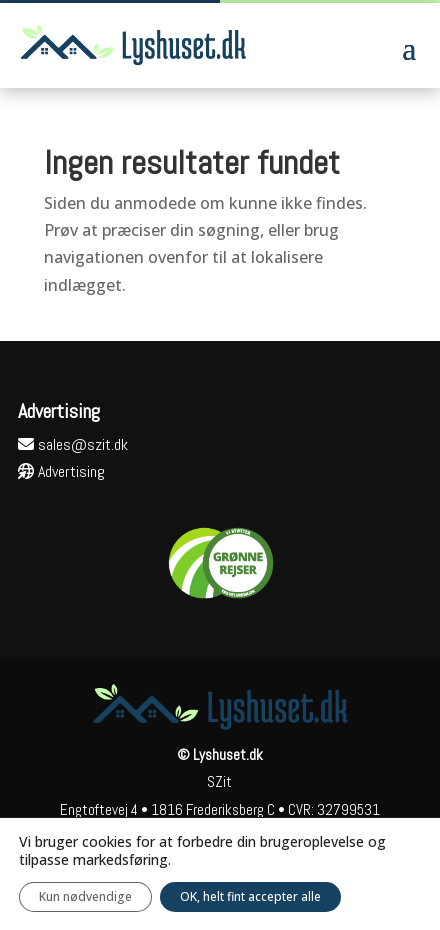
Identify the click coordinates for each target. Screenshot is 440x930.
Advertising (61, 471)
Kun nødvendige (85, 896)
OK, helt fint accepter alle (250, 896)
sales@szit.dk (73, 444)
